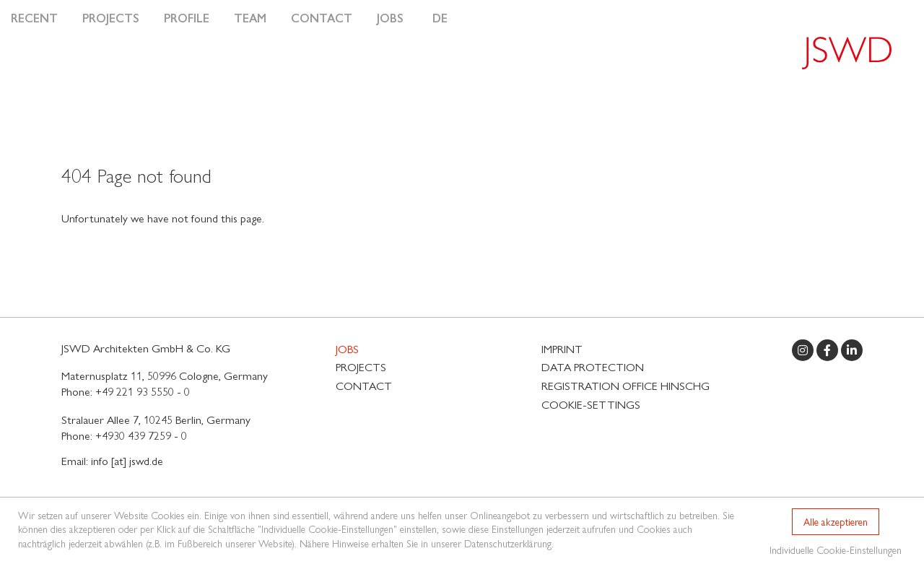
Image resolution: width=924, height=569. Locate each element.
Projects (111, 18)
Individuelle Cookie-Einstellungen (836, 550)
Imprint (562, 348)
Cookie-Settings (591, 404)
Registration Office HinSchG (626, 385)
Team (250, 18)
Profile (187, 18)
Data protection (593, 366)
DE (440, 18)
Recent (34, 18)
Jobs (390, 18)
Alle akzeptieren (836, 521)
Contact (322, 18)
